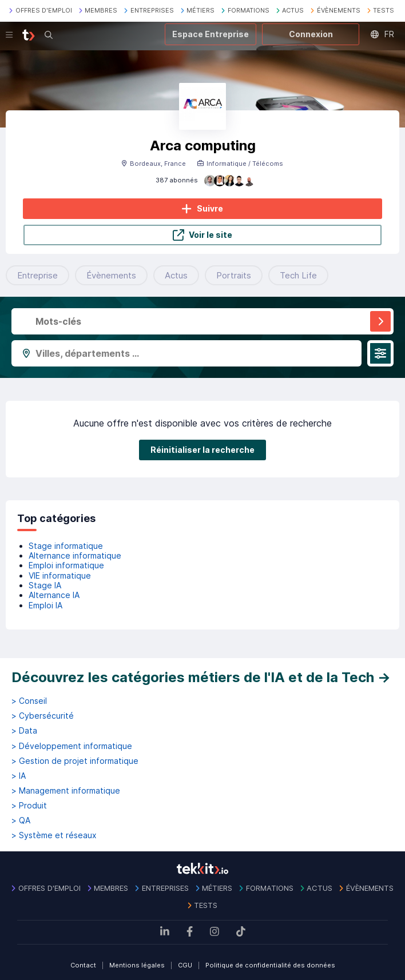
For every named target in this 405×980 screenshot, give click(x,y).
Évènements (111, 275)
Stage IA (45, 585)
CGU (185, 965)
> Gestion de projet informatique (75, 761)
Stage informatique (66, 546)
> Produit (29, 806)
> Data (24, 731)
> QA (21, 820)
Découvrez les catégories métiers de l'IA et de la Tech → (201, 677)
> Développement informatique (72, 746)
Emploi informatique (66, 565)
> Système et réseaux (54, 835)
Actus (176, 275)
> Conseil (29, 701)
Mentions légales (137, 965)
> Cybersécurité (43, 716)
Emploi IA (45, 605)
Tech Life (298, 275)
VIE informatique (60, 575)
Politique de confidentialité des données (270, 965)
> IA (19, 776)
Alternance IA (54, 595)
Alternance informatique (75, 555)
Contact (83, 965)
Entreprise (37, 275)
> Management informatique (66, 791)
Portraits (234, 275)
